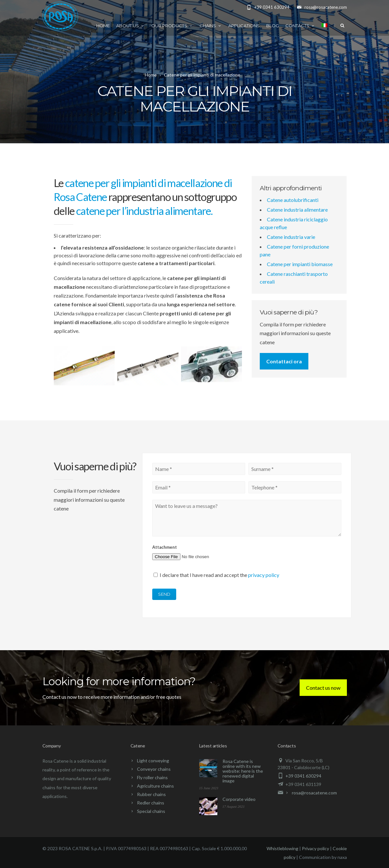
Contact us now (323, 688)
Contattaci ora (284, 361)
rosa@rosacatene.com (314, 793)
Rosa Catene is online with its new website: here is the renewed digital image (243, 771)
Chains (211, 26)
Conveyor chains (154, 769)
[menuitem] (325, 25)
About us (131, 26)
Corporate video (239, 799)
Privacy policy (315, 848)
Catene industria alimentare (297, 210)
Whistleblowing (282, 848)
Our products (172, 26)
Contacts (300, 26)
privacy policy (264, 575)
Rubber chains (151, 794)
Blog (273, 26)
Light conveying (153, 761)
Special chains (151, 811)
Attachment (165, 547)
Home (103, 26)
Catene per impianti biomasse (300, 264)
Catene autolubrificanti (293, 200)
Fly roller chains (152, 777)
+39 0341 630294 (303, 776)
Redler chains (151, 803)
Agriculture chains (155, 786)
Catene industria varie (291, 237)
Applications (244, 26)
